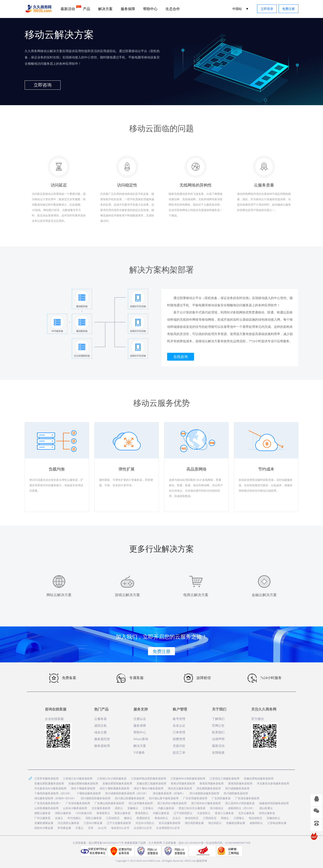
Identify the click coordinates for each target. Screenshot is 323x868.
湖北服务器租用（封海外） (169, 793)
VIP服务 (139, 753)
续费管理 (179, 739)
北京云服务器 (246, 813)
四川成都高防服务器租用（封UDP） (127, 793)
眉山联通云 (266, 808)
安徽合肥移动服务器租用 (83, 784)
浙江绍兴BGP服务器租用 (206, 803)
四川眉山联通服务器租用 (130, 798)
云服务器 (100, 719)
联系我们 (218, 732)
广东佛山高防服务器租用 (109, 803)
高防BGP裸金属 (44, 828)
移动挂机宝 (192, 818)
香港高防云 (142, 813)
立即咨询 (43, 85)
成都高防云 (256, 823)
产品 (87, 9)
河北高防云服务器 (68, 823)
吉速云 (59, 818)
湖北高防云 (215, 823)
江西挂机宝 (210, 818)
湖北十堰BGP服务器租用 (148, 788)
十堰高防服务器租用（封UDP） (53, 793)
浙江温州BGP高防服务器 (240, 803)
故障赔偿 (197, 678)
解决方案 (105, 9)
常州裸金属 (64, 828)
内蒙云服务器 (166, 808)
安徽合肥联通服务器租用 (49, 784)
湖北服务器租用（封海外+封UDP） (55, 798)
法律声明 (218, 739)
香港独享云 (103, 813)
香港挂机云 (161, 818)
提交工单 (179, 753)
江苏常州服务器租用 (46, 779)
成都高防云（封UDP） (241, 808)
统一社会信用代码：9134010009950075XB (226, 843)
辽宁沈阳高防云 (183, 813)
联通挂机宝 (143, 818)
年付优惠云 (74, 818)
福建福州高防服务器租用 (274, 803)
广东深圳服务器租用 (78, 803)
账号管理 (179, 719)
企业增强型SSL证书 (168, 828)
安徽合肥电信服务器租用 (259, 779)
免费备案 (63, 678)
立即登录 (267, 9)
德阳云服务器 (42, 813)
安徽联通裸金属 (44, 823)
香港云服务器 (122, 813)
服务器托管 (102, 739)
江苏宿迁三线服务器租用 (225, 779)
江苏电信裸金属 (277, 823)
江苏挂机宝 (113, 818)
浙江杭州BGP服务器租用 (172, 803)
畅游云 (128, 818)
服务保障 (128, 9)
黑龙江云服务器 (224, 813)
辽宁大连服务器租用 (119, 823)
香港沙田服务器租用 (183, 784)
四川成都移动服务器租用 (204, 793)
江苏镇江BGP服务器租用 (78, 779)
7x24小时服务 (265, 678)
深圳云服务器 (267, 813)
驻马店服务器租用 (170, 823)
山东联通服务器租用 (46, 808)
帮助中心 (150, 9)
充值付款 (179, 746)
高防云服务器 (94, 818)
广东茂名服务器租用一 (48, 803)
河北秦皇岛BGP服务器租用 (50, 788)
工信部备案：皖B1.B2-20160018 (182, 843)
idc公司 (102, 828)
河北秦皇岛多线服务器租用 (273, 784)
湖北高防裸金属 (194, 823)
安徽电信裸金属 (236, 823)
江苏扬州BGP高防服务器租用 (188, 779)
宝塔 (91, 828)
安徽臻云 (133, 808)
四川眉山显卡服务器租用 (164, 798)
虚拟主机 (100, 726)
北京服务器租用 (101, 808)
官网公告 (218, 726)
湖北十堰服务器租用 (83, 788)
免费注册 (288, 9)
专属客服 (130, 678)
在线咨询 (181, 357)
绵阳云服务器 (63, 813)
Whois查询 (141, 739)
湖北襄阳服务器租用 (209, 788)
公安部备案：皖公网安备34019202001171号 (98, 843)
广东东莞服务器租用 (195, 798)
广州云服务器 (42, 818)
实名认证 (179, 726)
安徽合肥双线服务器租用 (117, 784)
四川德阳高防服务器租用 (96, 798)
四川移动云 (217, 808)
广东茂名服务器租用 (247, 798)
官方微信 (258, 719)
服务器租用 (102, 746)
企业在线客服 (54, 719)
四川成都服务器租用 (237, 788)
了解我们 (218, 719)
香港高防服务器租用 (240, 784)
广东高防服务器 (221, 798)
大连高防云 (204, 813)
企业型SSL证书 (143, 828)
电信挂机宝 (255, 818)
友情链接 (218, 753)
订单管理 (179, 732)
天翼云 (79, 828)
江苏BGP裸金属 (93, 823)
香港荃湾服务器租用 (212, 784)
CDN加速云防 (84, 813)
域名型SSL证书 (120, 828)
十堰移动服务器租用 (89, 793)
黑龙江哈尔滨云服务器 (192, 808)
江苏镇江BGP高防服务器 (112, 779)
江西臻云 (239, 818)
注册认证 (140, 719)
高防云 (119, 808)
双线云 (225, 818)
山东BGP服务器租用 (75, 808)
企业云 (177, 818)
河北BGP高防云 (145, 823)
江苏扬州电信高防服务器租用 (148, 779)
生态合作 (173, 9)
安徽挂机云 (273, 818)
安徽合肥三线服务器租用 (151, 784)
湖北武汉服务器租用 (180, 788)
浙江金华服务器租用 (141, 803)
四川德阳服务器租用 (236, 793)
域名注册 (100, 732)
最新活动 (70, 8)
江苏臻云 (148, 808)
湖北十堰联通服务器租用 (114, 788)
